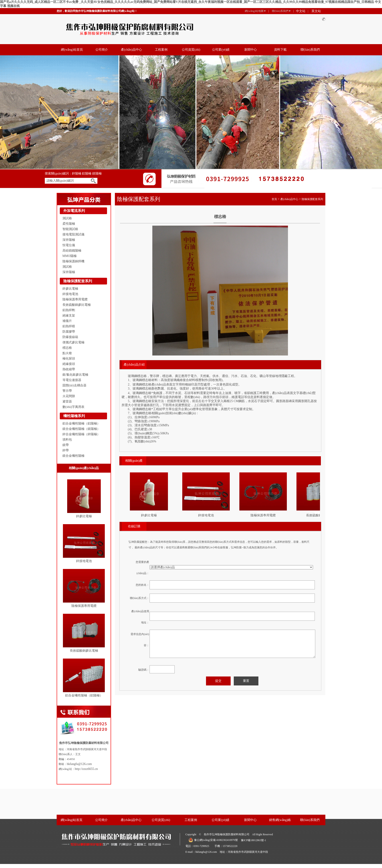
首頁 (274, 199)
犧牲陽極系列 (74, 416)
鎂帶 (66, 445)
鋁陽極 (87, 173)
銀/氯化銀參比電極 (75, 375)
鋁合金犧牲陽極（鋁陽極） (81, 423)
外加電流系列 (74, 211)
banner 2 (191, 112)
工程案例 (161, 50)
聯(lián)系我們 (310, 50)
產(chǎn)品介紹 (134, 365)
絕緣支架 (69, 316)
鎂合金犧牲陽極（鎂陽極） (81, 429)
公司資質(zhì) (191, 50)
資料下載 (280, 50)
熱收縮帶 (69, 369)
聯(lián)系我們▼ (281, 11)
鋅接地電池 (70, 294)
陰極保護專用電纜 (75, 299)
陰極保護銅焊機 (73, 261)
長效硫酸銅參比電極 (77, 305)
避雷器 (67, 402)
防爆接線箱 (70, 337)
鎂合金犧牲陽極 (73, 456)
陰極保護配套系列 (78, 281)
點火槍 (67, 353)
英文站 (316, 11)
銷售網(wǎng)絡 (280, 820)
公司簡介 (102, 50)
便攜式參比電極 (73, 342)
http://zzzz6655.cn (86, 769)
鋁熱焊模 (69, 326)
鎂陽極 (97, 173)
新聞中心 (251, 50)
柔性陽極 (69, 224)
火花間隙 (69, 396)
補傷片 (67, 321)
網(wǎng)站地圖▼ (255, 11)
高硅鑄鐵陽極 (72, 251)
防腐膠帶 (69, 332)
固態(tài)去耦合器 (74, 385)
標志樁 (67, 348)
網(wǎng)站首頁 (72, 50)
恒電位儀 (69, 245)
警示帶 (67, 391)
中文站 (301, 11)
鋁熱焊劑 (69, 310)
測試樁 (67, 218)
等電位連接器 (72, 380)
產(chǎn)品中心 (131, 50)
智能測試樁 (70, 229)
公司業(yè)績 (221, 50)
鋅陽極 (77, 173)
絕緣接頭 (69, 364)
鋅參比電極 (70, 289)
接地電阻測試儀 (73, 234)
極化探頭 (69, 359)
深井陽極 (69, 240)
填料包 (67, 440)
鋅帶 (66, 450)
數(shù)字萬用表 (74, 407)
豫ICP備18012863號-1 (254, 840)
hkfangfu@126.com (79, 764)
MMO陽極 (70, 256)
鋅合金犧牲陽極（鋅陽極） (81, 434)
